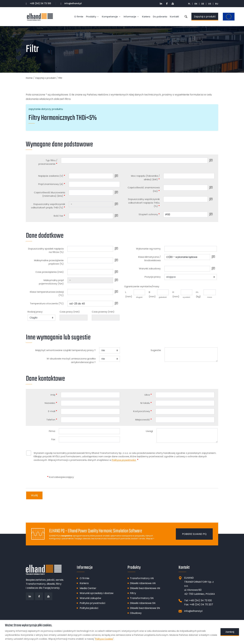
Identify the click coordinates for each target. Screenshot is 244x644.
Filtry (133, 593)
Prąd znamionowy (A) (52, 184)
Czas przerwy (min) (103, 312)
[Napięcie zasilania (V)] (91, 176)
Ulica (148, 395)
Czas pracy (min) (70, 312)
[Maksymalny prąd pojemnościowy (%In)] (90, 280)
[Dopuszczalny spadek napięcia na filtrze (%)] (90, 249)
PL (189, 4)
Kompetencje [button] (110, 17)
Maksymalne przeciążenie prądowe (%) (49, 262)
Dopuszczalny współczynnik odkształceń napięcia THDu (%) (144, 203)
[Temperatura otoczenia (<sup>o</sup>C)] (90, 304)
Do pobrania (160, 17)
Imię (54, 395)
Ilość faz (59, 216)
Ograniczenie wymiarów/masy (142, 286)
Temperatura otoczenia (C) (47, 303)
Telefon (52, 420)
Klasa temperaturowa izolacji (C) (47, 294)
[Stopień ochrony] (186, 214)
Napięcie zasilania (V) (52, 176)
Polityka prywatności (92, 603)
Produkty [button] (91, 17)
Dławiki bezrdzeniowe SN (145, 608)
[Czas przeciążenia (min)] (90, 272)
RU (217, 4)
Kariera (146, 17)
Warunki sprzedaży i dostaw (97, 593)
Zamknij (230, 632)
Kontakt (175, 17)
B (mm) (152, 294)
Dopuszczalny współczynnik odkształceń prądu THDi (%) (48, 206)
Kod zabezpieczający (60, 477)
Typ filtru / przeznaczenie (48, 162)
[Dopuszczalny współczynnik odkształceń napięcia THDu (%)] (186, 199)
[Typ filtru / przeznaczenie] (134, 160)
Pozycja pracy (153, 277)
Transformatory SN (142, 598)
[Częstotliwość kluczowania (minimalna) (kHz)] (91, 193)
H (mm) (176, 294)
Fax (53, 439)
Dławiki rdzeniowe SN (143, 603)
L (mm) (129, 294)
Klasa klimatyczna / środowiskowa (149, 259)
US (210, 4)
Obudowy (136, 613)
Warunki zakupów (90, 598)
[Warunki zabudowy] (187, 269)
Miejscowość (143, 420)
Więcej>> (150, 539)
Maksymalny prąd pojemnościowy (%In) (51, 282)
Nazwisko (51, 403)
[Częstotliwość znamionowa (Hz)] (186, 188)
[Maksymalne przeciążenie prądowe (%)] (90, 260)
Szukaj (186, 17)
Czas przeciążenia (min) (50, 272)
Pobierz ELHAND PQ (194, 534)
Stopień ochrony (149, 214)
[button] (211, 161)
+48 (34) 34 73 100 (38, 3)
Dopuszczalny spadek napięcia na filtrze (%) (46, 250)
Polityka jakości (89, 608)
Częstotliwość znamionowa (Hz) (144, 189)
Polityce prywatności (124, 460)
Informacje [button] (130, 17)
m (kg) (198, 294)
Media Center (88, 588)
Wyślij (34, 495)
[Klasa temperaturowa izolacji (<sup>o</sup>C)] (90, 292)
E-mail (53, 411)
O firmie (79, 17)
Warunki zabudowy (150, 269)
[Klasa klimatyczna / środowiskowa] (187, 257)
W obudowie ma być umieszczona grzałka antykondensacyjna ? (71, 360)
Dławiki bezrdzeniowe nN (145, 588)
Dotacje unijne (227, 17)
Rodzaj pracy (35, 312)
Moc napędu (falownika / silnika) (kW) (145, 178)
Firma (52, 431)
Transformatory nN (142, 578)
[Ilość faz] (91, 216)
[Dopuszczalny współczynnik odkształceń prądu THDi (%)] (91, 204)
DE (203, 4)
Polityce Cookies (104, 639)
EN (196, 4)
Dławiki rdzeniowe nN (143, 583)
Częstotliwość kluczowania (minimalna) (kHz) (49, 194)
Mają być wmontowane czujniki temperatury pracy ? (65, 350)
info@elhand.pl (71, 3)
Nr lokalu (146, 403)
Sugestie (156, 350)
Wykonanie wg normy (148, 249)
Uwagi (149, 431)
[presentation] (97, 477)
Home (29, 78)
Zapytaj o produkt (205, 17)
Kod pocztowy (142, 411)
